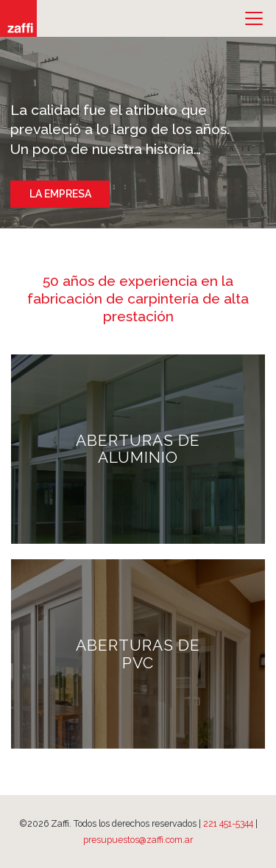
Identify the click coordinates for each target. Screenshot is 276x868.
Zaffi (18, 18)
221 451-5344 (228, 823)
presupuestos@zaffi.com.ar (138, 840)
